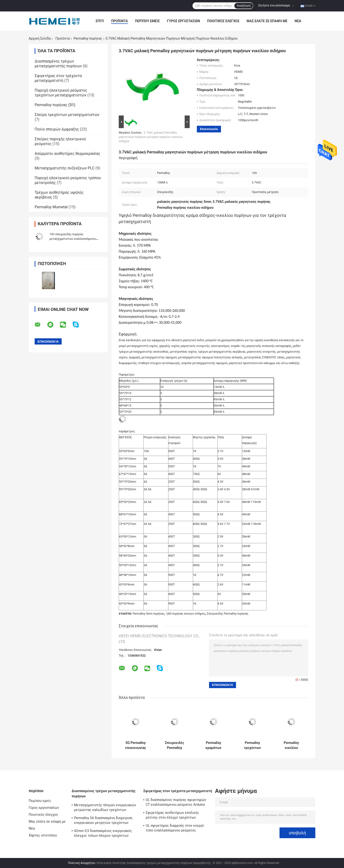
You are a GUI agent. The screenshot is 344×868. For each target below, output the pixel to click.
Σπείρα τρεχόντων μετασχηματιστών (67, 115)
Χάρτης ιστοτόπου (43, 835)
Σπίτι (100, 21)
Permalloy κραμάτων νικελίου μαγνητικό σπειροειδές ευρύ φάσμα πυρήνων (213, 745)
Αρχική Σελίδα (40, 38)
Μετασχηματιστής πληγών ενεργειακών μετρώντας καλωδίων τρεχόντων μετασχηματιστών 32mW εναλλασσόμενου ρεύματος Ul (105, 808)
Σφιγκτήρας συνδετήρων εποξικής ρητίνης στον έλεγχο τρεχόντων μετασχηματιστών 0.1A (172, 816)
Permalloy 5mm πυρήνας (148, 614)
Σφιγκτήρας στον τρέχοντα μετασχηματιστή (58, 78)
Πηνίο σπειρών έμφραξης (57, 129)
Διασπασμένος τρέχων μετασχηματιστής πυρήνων (58, 64)
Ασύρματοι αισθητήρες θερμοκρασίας (67, 154)
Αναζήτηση (244, 6)
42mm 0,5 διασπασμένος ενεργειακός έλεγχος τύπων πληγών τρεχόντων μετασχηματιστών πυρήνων (103, 834)
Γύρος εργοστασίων (183, 21)
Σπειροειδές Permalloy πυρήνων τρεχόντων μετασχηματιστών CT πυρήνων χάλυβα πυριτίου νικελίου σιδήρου (175, 745)
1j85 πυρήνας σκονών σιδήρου (186, 614)
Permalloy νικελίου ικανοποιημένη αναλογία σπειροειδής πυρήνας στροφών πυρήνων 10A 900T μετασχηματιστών (291, 745)
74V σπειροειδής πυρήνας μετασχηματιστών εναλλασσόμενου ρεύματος (73, 239)
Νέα (298, 21)
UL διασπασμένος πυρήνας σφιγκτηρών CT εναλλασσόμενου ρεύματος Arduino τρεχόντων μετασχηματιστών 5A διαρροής (176, 803)
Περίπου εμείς (147, 21)
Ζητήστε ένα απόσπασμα (274, 5)
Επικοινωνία (209, 129)
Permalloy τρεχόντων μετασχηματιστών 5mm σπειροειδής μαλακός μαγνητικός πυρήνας (252, 745)
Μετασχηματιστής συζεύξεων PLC (65, 168)
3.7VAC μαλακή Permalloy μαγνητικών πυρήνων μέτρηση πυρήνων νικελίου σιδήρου (151, 137)
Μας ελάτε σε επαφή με (267, 21)
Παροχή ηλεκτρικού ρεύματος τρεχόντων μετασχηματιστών (61, 93)
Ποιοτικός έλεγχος (223, 21)
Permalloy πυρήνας (88, 38)
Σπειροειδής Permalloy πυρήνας (228, 614)
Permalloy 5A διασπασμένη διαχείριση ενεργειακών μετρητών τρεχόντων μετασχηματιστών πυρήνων (103, 821)
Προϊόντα (119, 21)
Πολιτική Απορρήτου (82, 863)
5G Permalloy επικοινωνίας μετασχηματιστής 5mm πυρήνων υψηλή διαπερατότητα (136, 745)
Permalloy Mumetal (51, 207)
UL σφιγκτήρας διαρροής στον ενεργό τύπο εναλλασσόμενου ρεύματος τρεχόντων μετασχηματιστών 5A (175, 829)
